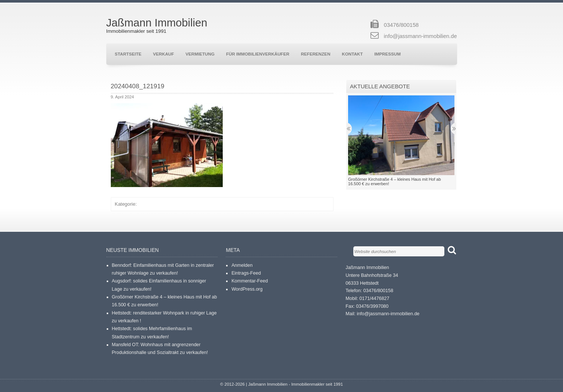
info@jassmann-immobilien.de (420, 36)
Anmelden (242, 265)
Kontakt (352, 54)
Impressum (387, 54)
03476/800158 (401, 25)
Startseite (128, 54)
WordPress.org (247, 289)
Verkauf (163, 54)
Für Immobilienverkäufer (258, 54)
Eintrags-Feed (246, 273)
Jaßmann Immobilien (157, 23)
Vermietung (200, 54)
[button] (167, 145)
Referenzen (315, 54)
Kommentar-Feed (250, 281)
